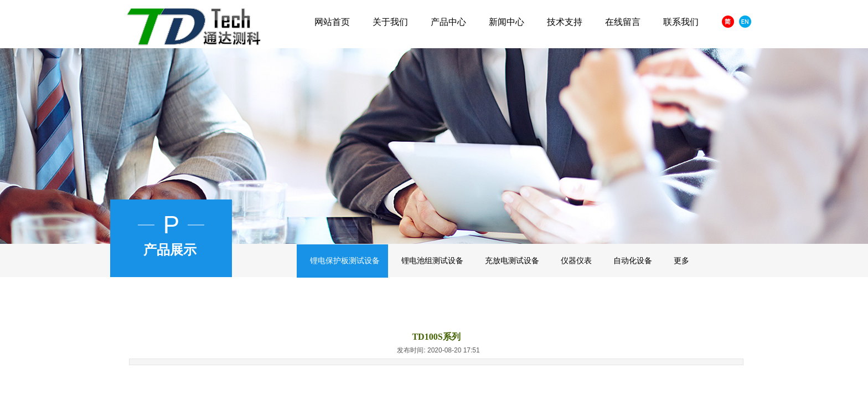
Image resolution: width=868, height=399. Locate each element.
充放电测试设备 (512, 261)
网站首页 (332, 22)
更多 (681, 261)
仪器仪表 (576, 261)
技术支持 (565, 22)
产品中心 (448, 22)
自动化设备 (633, 261)
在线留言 (623, 22)
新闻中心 (507, 22)
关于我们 (390, 22)
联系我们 (681, 22)
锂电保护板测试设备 (345, 261)
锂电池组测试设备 (432, 261)
